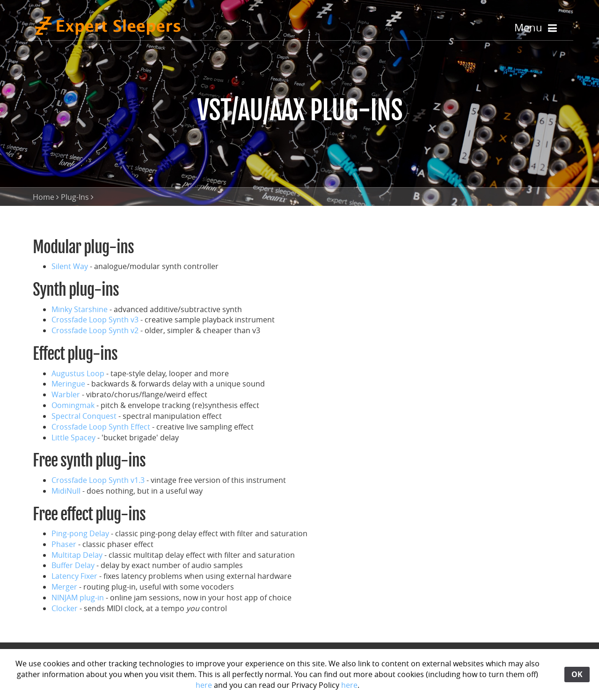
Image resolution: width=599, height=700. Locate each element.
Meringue (68, 384)
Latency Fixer (74, 576)
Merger (64, 587)
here (204, 685)
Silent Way (70, 266)
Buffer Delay (73, 565)
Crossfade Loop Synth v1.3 (98, 480)
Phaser (64, 544)
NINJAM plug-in (78, 598)
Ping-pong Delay (80, 533)
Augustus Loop (78, 373)
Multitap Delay (77, 555)
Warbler (66, 394)
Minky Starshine (80, 309)
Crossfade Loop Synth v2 (95, 330)
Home (44, 197)
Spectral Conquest (84, 416)
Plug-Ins (75, 197)
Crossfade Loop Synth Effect (101, 427)
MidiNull (66, 491)
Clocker (65, 608)
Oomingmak (73, 405)
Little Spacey (73, 437)
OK (577, 674)
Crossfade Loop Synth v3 (95, 320)
